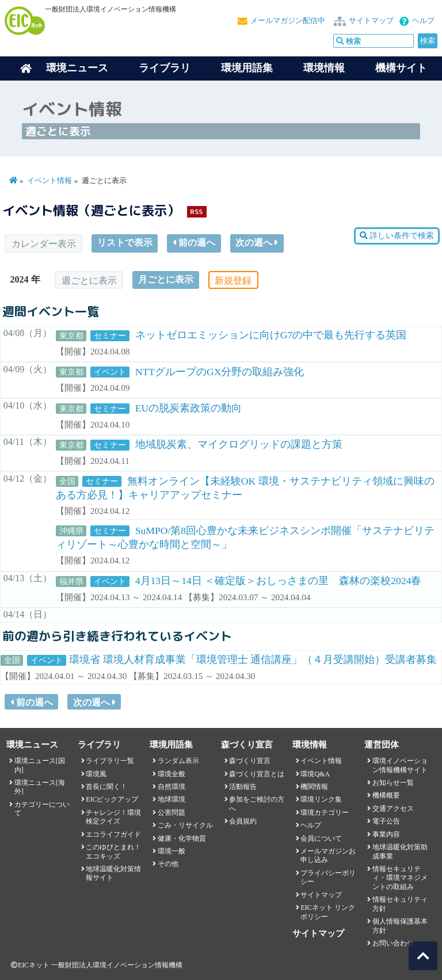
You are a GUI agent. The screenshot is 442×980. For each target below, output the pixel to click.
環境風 (96, 774)
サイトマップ (371, 21)
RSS (196, 211)
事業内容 (386, 834)
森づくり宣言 (250, 761)
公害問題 (172, 813)
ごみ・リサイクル (185, 825)
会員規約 (243, 821)
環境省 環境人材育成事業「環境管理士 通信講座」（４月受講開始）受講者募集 (253, 659)
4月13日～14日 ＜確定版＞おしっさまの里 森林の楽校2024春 (279, 581)
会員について (321, 838)
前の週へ (194, 243)
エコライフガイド (113, 834)
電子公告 (386, 821)
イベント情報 (49, 181)
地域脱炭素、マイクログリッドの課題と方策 (239, 444)
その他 (168, 864)
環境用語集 (247, 68)
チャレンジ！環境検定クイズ (113, 817)
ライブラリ (165, 68)
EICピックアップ (112, 799)
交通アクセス (393, 809)
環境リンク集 (321, 799)
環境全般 (172, 774)
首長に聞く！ (106, 787)
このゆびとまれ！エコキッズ (113, 851)
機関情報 (314, 787)
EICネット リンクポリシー (327, 912)
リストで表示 (125, 243)
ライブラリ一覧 (110, 761)
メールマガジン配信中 (288, 21)
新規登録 (233, 281)
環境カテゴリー (325, 813)
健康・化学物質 (182, 838)
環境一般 (172, 851)
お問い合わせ (393, 943)
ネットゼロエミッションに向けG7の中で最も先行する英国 (271, 335)
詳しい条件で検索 (397, 236)
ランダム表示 (178, 761)
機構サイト (401, 68)
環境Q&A (315, 774)
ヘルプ (423, 21)
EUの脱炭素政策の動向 (188, 408)
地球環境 (172, 799)
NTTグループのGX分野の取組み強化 (220, 372)
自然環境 (172, 787)
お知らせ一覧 (393, 783)
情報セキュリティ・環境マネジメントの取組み (400, 878)
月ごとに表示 (166, 279)
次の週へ (257, 243)
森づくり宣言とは (257, 774)
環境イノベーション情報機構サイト (400, 765)
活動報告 (243, 787)
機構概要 (386, 795)
